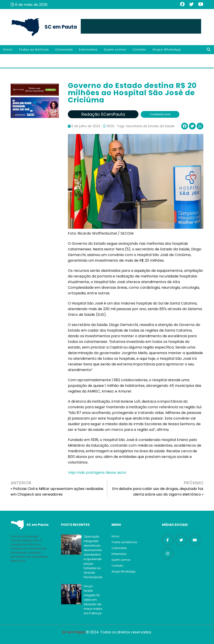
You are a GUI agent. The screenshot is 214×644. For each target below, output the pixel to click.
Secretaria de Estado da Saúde (150, 126)
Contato (139, 50)
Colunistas (64, 50)
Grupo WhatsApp (167, 50)
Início (8, 50)
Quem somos (115, 50)
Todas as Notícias (34, 50)
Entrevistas (88, 50)
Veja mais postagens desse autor (97, 472)
